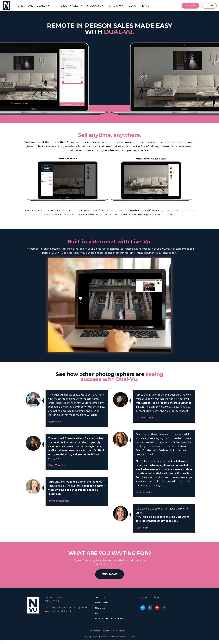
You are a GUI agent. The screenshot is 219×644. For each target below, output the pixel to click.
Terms (132, 637)
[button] (19, 5)
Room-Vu (51, 215)
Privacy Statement (119, 637)
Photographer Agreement (96, 637)
